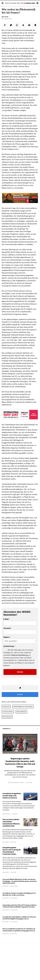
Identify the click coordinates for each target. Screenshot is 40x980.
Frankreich (6, 706)
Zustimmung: (9, 646)
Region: (7, 637)
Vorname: (7, 628)
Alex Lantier (5, 17)
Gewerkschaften (8, 712)
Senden (20, 672)
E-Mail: (6, 619)
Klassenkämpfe (21, 712)
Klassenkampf (7, 717)
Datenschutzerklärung (20, 655)
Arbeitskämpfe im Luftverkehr (23, 706)
